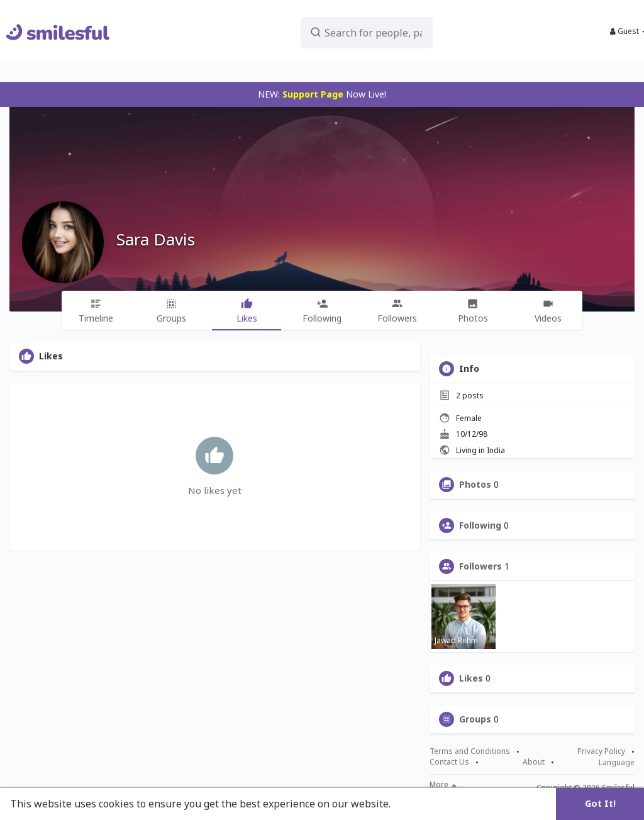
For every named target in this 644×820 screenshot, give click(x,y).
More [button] (443, 785)
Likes (471, 678)
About (534, 762)
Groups (475, 719)
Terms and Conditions (470, 751)
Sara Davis (156, 239)
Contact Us (449, 762)
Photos (475, 485)
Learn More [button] (423, 804)
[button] (369, 32)
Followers (480, 566)
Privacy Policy (601, 751)
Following (480, 525)
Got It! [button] (600, 803)
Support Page (313, 94)
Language (617, 762)
